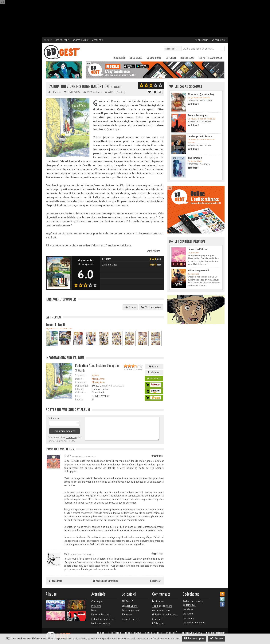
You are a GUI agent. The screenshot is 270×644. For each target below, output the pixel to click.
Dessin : (79, 379)
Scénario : (80, 375)
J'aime (154, 367)
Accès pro (98, 40)
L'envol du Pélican (198, 249)
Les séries (188, 609)
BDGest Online (80, 40)
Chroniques (97, 601)
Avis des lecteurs (161, 610)
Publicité (172, 633)
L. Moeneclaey (110, 265)
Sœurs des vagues (198, 115)
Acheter (154, 378)
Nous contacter (215, 633)
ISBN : (78, 396)
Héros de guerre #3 (198, 271)
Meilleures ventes (101, 624)
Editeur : (79, 389)
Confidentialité (154, 633)
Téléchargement (131, 610)
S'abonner (127, 615)
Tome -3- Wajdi (55, 325)
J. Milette (155, 251)
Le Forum (171, 57)
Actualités (119, 57)
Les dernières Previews (190, 241)
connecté (71, 437)
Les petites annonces (210, 57)
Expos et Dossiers (101, 615)
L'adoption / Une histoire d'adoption (79, 86)
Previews (96, 606)
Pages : (79, 400)
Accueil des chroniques (106, 581)
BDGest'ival (158, 624)
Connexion (219, 40)
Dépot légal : (82, 386)
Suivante (155, 581)
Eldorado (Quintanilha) (201, 94)
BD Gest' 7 (127, 601)
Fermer (217, 638)
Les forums (158, 601)
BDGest (48, 40)
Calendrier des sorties (103, 619)
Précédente (55, 581)
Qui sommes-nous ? (192, 633)
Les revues (188, 618)
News (94, 610)
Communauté (154, 57)
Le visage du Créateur (200, 136)
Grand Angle (99, 393)
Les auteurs (189, 614)
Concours (157, 619)
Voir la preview (151, 307)
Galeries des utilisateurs (165, 615)
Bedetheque (62, 40)
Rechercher (222, 49)
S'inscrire (202, 40)
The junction (195, 158)
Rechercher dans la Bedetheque (193, 603)
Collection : (81, 393)
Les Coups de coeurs (188, 86)
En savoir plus (194, 638)
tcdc (66, 554)
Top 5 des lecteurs (162, 606)
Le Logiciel (136, 57)
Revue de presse (130, 619)
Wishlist (154, 373)
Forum (130, 307)
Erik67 (67, 456)
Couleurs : (80, 382)
